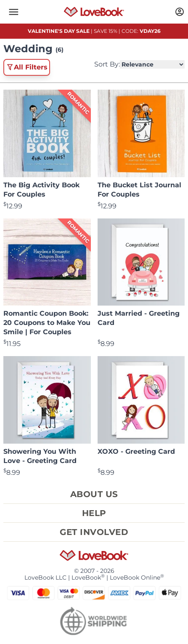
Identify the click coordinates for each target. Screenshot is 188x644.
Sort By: (139, 64)
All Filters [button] (27, 67)
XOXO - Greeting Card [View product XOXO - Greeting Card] (136, 451)
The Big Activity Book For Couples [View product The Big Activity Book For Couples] (41, 190)
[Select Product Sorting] (152, 64)
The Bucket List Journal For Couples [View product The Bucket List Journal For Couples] (139, 190)
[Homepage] (94, 12)
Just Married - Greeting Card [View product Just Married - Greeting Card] (139, 318)
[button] (13, 12)
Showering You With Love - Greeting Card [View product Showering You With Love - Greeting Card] (40, 456)
